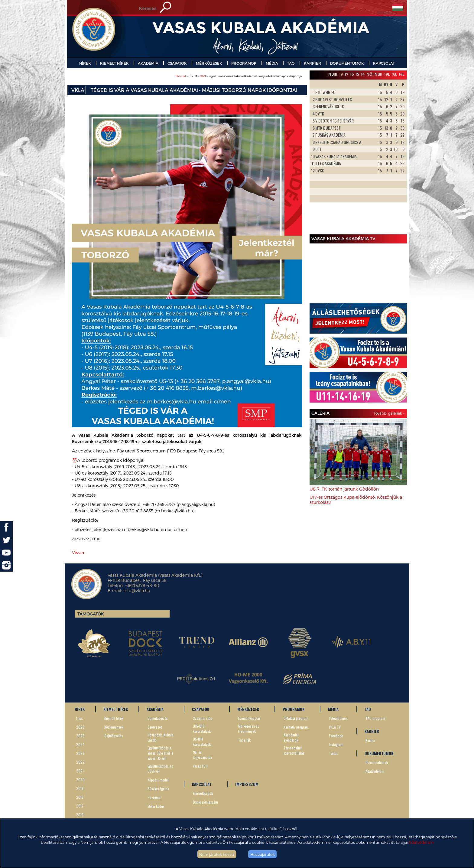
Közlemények (114, 727)
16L (394, 74)
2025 (80, 736)
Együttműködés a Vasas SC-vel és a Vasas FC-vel (160, 753)
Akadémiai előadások (291, 737)
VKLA (78, 90)
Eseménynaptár (249, 718)
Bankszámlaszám (205, 802)
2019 (80, 788)
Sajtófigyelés (114, 736)
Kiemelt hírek (114, 718)
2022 (80, 762)
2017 (80, 806)
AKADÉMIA (148, 63)
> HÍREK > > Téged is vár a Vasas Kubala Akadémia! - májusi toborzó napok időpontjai (239, 76)
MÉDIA (272, 63)
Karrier (370, 740)
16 (352, 74)
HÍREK (85, 63)
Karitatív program (296, 727)
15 (357, 74)
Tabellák (244, 740)
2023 (203, 76)
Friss (80, 718)
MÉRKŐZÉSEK (209, 63)
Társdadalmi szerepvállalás (294, 750)
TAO (291, 63)
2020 (80, 780)
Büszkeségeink (158, 789)
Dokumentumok (377, 762)
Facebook (336, 736)
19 (341, 74)
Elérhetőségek (203, 793)
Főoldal (181, 76)
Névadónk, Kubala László (161, 737)
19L (387, 74)
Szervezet (155, 727)
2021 (80, 771)
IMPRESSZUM (247, 784)
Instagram (336, 744)
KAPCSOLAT (384, 63)
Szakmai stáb (203, 718)
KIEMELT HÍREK (114, 63)
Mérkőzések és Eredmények (249, 729)
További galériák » (389, 413)
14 (363, 74)
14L (401, 74)
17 (346, 74)
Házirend (154, 797)
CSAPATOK (177, 63)
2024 (80, 744)
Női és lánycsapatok (202, 755)
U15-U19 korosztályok (202, 729)
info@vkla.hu (137, 591)
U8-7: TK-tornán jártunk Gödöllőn (344, 489)
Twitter (334, 753)
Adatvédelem (421, 842)
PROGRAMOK (244, 63)
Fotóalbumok (338, 718)
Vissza (78, 552)
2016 (80, 815)
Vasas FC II (201, 766)
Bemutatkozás (158, 718)
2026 (80, 727)
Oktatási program (296, 718)
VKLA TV (335, 727)
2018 (80, 797)
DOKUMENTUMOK (347, 63)
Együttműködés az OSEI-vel (160, 768)
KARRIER (312, 63)
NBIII (333, 74)
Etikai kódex (156, 806)
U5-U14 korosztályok (202, 742)
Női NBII (374, 74)
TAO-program (375, 718)
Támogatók (91, 614)
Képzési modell (159, 780)
